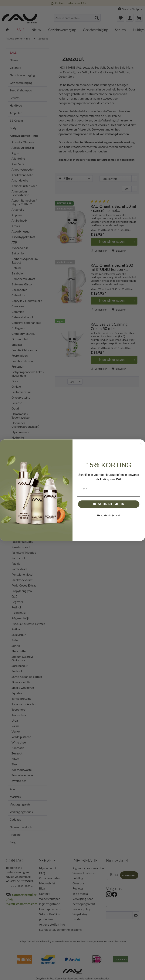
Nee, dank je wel (109, 515)
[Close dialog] (141, 444)
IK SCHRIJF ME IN (109, 504)
